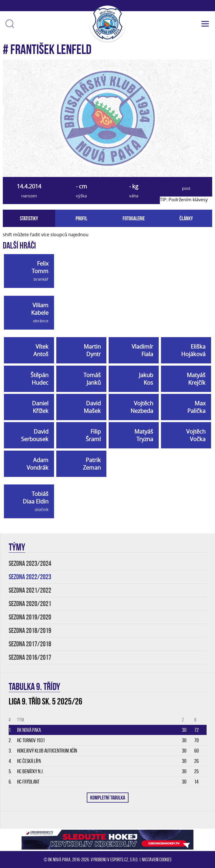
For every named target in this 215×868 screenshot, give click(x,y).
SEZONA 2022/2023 (30, 577)
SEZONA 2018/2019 (30, 631)
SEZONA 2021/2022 (30, 590)
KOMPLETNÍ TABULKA (108, 798)
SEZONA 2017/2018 (30, 644)
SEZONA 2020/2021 (30, 604)
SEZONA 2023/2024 (30, 563)
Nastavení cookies (157, 860)
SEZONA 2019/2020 (30, 617)
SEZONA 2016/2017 (30, 657)
